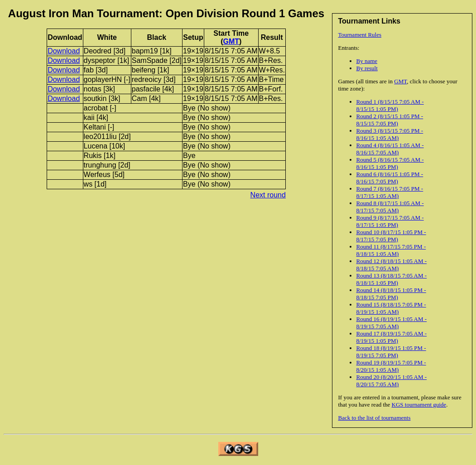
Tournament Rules (360, 35)
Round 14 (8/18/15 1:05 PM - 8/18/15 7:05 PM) (391, 294)
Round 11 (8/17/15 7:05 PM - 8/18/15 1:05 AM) (391, 250)
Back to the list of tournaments (375, 418)
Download (64, 51)
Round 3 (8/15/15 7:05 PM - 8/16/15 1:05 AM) (390, 134)
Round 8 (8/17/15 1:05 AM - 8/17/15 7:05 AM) (390, 207)
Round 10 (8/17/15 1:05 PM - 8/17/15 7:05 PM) (391, 236)
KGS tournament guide (419, 405)
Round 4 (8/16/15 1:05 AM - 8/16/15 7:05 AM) (390, 149)
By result (367, 68)
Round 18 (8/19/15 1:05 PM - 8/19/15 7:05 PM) (391, 352)
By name (367, 61)
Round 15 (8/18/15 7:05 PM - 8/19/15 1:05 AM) (391, 308)
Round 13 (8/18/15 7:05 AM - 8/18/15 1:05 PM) (392, 279)
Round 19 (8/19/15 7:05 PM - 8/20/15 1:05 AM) (391, 366)
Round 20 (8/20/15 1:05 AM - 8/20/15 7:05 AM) (392, 381)
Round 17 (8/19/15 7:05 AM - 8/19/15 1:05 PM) (392, 337)
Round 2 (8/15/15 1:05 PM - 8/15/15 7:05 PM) (390, 120)
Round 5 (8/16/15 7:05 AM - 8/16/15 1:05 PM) (390, 163)
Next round (268, 195)
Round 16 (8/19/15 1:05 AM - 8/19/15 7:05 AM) (392, 323)
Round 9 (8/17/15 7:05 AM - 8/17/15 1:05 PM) (390, 221)
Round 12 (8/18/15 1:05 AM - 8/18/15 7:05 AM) (392, 265)
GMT (400, 81)
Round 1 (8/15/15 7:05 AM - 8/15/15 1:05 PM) (390, 105)
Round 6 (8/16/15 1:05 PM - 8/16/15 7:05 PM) (390, 178)
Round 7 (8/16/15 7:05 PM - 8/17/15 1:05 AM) (390, 192)
